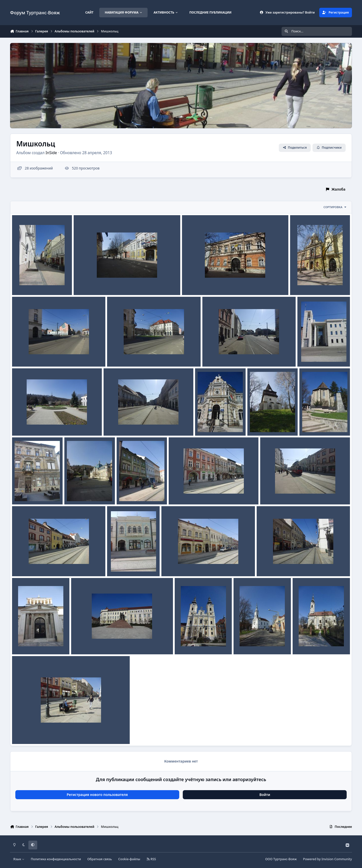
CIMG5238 (24, 564)
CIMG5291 (310, 355)
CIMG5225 (24, 642)
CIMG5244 (129, 493)
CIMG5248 (24, 493)
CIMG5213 (187, 642)
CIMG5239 (272, 493)
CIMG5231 (269, 564)
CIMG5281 (207, 424)
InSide (51, 153)
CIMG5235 (174, 564)
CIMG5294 (119, 355)
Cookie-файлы (129, 859)
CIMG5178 (305, 642)
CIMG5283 (116, 424)
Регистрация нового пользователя (97, 795)
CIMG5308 (86, 283)
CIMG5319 (24, 732)
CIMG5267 (260, 424)
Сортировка (335, 207)
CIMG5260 (312, 424)
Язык (19, 859)
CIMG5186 (246, 642)
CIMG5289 (24, 424)
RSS (151, 859)
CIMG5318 (24, 283)
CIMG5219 (83, 642)
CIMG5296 (24, 355)
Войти (265, 795)
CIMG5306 (194, 283)
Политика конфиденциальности (56, 859)
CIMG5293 (215, 355)
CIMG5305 (302, 283)
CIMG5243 (181, 493)
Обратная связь (100, 859)
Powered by (328, 859)
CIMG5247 (77, 493)
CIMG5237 (119, 564)
